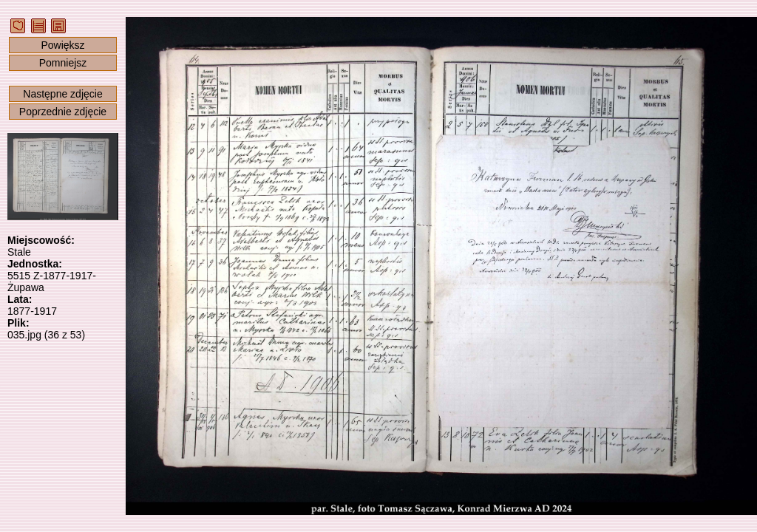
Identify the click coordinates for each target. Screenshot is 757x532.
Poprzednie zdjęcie (63, 112)
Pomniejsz (63, 63)
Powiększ (62, 45)
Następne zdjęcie (62, 94)
